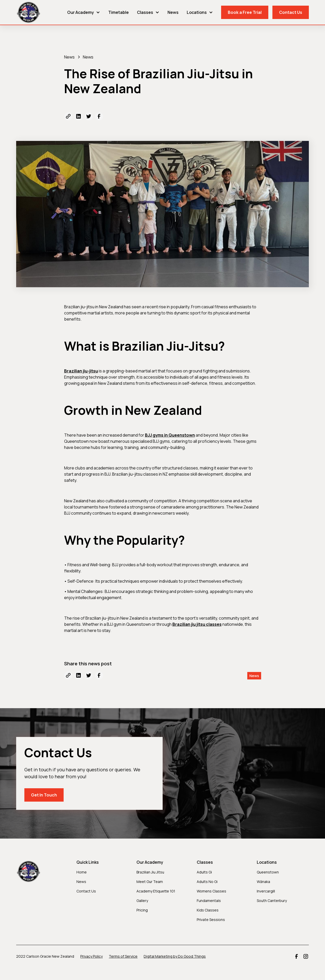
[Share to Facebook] (99, 116)
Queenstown (268, 872)
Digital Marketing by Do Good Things (175, 956)
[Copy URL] (68, 116)
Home (82, 872)
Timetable (119, 12)
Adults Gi (204, 872)
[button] (84, 12)
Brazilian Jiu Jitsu (150, 872)
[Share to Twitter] (89, 116)
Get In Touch (44, 795)
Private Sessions (211, 920)
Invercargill (266, 891)
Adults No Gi (207, 882)
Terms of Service (123, 956)
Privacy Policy (91, 956)
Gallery (142, 901)
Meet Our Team (150, 882)
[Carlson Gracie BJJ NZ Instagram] (306, 956)
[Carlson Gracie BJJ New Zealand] (28, 12)
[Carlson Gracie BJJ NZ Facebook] (297, 956)
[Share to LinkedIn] (78, 116)
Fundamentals (209, 901)
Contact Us (291, 12)
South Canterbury (272, 901)
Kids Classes (208, 910)
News (173, 12)
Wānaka (263, 882)
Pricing (142, 910)
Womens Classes (211, 891)
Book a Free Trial (245, 12)
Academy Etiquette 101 (156, 891)
